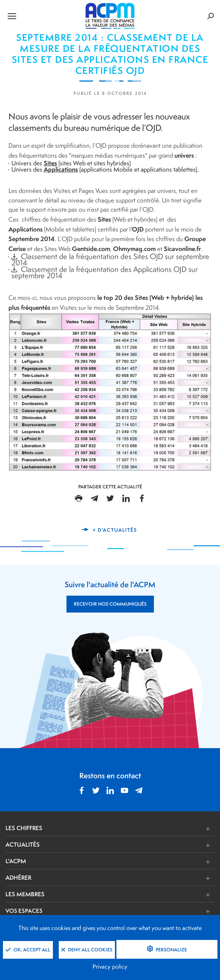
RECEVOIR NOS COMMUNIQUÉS (110, 604)
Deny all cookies (87, 950)
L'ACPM (16, 861)
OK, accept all (28, 950)
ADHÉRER (18, 877)
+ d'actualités (115, 530)
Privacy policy (110, 967)
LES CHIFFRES (24, 828)
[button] (154, 829)
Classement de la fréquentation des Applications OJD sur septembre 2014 (104, 272)
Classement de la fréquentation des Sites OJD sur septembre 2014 (110, 259)
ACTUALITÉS (23, 844)
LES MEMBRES (25, 894)
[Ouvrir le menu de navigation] (40, 16)
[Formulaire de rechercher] (179, 16)
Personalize (171, 950)
